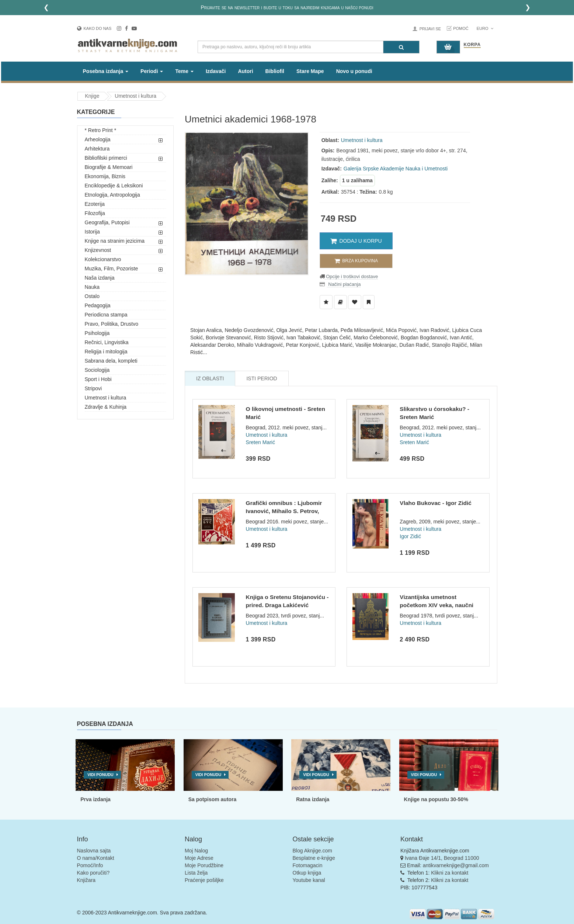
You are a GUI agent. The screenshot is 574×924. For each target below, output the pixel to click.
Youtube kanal (309, 880)
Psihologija (97, 333)
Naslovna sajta (94, 851)
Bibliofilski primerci (106, 158)
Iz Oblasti (210, 378)
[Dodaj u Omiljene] (355, 302)
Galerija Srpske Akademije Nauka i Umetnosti (396, 169)
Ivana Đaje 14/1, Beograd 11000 (442, 858)
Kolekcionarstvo (103, 259)
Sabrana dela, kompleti (111, 361)
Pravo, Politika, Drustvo (112, 324)
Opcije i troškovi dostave (352, 276)
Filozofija (95, 213)
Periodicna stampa (106, 315)
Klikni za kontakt (450, 873)
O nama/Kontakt (96, 858)
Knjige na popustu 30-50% (436, 799)
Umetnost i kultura (135, 96)
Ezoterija (95, 204)
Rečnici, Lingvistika (107, 342)
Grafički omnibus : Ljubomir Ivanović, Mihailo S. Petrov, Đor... (284, 511)
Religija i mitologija (106, 352)
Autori (245, 71)
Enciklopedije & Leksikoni (114, 186)
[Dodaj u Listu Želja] (326, 302)
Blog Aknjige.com (312, 851)
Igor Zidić (410, 536)
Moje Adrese (199, 858)
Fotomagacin (308, 865)
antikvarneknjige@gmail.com (456, 865)
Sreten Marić (260, 442)
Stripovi (93, 388)
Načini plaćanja (344, 284)
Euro (485, 28)
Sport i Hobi (98, 379)
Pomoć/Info (90, 865)
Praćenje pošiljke (204, 880)
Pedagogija (98, 305)
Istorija (92, 232)
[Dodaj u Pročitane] (369, 302)
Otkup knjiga (307, 873)
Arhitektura (97, 149)
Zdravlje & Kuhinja (106, 407)
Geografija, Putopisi (107, 222)
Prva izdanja (95, 799)
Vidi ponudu (100, 775)
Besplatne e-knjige (314, 858)
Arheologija (98, 139)
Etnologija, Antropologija (112, 195)
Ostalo (92, 296)
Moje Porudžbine (204, 865)
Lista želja (196, 873)
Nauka (92, 287)
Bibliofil (275, 71)
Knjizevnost (98, 250)
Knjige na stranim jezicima (115, 241)
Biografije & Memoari (109, 167)
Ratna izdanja (313, 799)
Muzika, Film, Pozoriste (112, 269)
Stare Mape (310, 71)
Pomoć (461, 28)
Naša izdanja (100, 278)
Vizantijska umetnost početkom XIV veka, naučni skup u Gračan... (436, 605)
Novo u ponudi (354, 71)
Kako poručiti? (93, 873)
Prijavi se (430, 29)
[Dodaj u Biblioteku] (340, 302)
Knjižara (86, 880)
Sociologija (97, 370)
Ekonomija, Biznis (105, 176)
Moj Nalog (196, 851)
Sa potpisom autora (213, 799)
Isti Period (262, 378)
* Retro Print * (101, 130)
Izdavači (216, 71)
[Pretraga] (401, 47)
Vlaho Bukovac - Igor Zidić (436, 503)
